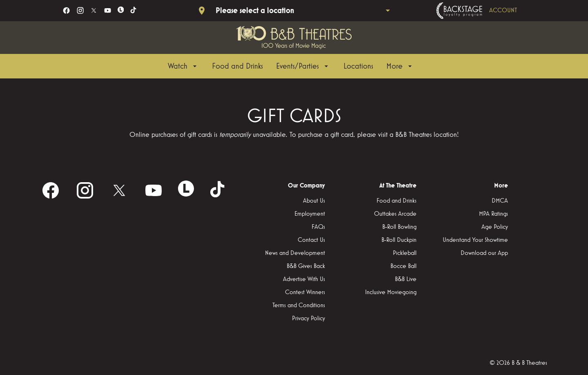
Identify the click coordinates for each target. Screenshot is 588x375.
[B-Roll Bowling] (399, 227)
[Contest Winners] (305, 292)
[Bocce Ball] (403, 266)
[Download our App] (484, 253)
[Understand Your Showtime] (475, 240)
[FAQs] (318, 227)
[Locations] (358, 66)
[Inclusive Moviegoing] (391, 292)
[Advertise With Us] (304, 279)
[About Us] (314, 201)
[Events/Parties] (303, 66)
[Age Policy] (495, 227)
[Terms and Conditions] (299, 306)
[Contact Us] (311, 240)
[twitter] (94, 10)
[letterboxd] (121, 10)
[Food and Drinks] (237, 66)
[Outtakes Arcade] (395, 214)
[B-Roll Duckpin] (399, 240)
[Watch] (183, 66)
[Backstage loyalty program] (488, 11)
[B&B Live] (406, 279)
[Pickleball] (405, 253)
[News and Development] (295, 253)
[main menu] (291, 66)
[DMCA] (500, 201)
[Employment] (310, 214)
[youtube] (108, 10)
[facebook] (66, 10)
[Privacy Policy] (308, 319)
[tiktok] (134, 10)
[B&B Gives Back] (306, 266)
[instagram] (80, 10)
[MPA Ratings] (493, 214)
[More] (400, 66)
